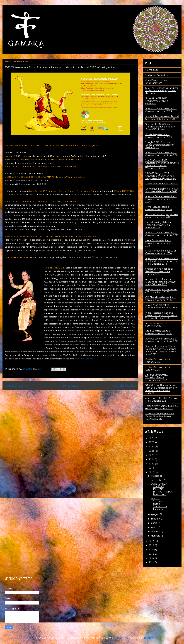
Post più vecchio (124, 386)
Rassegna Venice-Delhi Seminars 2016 (158, 324)
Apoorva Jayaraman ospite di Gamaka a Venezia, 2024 (161, 110)
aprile (154, 523)
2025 (152, 442)
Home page (70, 386)
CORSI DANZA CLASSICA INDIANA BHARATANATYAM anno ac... (161, 489)
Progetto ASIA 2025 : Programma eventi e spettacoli (157, 101)
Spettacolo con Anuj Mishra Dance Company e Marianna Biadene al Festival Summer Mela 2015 (161, 350)
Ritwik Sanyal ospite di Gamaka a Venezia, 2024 (159, 136)
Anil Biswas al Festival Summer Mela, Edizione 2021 (162, 399)
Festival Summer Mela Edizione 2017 (158, 368)
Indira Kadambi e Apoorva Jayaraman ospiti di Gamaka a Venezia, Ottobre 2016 (161, 315)
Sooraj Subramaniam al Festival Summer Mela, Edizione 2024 (162, 118)
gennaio (156, 536)
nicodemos (121, 638)
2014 (152, 554)
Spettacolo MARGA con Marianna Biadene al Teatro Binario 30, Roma (160, 127)
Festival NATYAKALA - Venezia (162, 184)
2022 (152, 455)
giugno (155, 514)
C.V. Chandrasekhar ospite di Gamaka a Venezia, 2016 (160, 299)
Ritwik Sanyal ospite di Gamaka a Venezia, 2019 (159, 208)
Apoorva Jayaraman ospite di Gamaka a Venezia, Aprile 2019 (162, 234)
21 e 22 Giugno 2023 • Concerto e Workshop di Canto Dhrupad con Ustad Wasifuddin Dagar (162, 164)
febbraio (156, 532)
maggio (156, 519)
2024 (152, 447)
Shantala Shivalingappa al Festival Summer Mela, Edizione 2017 (159, 271)
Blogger (149, 638)
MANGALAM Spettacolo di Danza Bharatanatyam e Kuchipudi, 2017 (160, 416)
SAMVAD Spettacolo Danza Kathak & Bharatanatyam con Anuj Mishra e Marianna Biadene (161, 389)
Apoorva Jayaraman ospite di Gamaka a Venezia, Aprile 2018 (162, 340)
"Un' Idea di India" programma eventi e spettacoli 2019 (162, 216)
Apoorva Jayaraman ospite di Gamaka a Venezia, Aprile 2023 (162, 154)
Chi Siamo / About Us (157, 75)
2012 (152, 562)
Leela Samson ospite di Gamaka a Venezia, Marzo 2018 (159, 243)
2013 (152, 558)
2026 (152, 438)
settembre (157, 480)
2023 (152, 451)
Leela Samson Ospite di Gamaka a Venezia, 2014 (159, 332)
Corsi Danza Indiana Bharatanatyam (156, 82)
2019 (152, 468)
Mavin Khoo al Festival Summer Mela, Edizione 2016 (161, 306)
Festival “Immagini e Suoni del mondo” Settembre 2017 (162, 407)
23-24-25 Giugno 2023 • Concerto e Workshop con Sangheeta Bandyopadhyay (160, 176)
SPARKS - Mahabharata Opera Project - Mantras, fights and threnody (162, 91)
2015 (151, 550)
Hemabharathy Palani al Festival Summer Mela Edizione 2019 (158, 225)
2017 (152, 541)
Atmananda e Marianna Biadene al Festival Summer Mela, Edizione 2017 (161, 282)
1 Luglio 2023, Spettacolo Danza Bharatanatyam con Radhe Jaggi (160, 145)
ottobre (156, 476)
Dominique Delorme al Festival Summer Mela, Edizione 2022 (162, 190)
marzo (155, 527)
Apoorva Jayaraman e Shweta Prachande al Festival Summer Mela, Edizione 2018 (162, 261)
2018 (152, 472)
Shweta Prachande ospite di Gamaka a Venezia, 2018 (161, 252)
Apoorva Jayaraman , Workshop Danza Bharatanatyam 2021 (157, 378)
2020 (152, 464)
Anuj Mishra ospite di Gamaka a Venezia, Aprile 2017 (161, 291)
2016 (152, 545)
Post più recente (17, 386)
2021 (152, 459)
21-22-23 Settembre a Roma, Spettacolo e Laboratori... (159, 504)
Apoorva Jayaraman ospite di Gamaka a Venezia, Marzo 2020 (161, 199)
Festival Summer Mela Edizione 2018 (158, 361)
